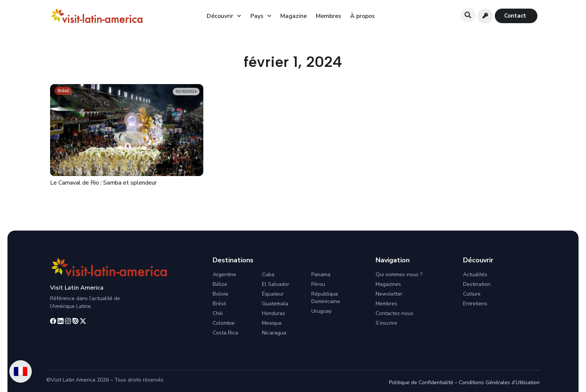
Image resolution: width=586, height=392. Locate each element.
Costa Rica (225, 333)
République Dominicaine (326, 298)
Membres (329, 16)
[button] (468, 15)
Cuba (268, 274)
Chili (218, 313)
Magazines (388, 284)
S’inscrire (386, 323)
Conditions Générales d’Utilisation (499, 382)
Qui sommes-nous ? (399, 274)
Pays (261, 16)
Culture (472, 294)
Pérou (318, 284)
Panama (321, 274)
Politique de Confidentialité (421, 382)
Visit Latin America (77, 288)
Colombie (224, 323)
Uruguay (321, 311)
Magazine (294, 16)
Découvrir (224, 16)
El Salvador (276, 284)
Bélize (220, 284)
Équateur (273, 294)
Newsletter (389, 294)
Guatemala (275, 304)
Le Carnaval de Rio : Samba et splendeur (103, 183)
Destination (477, 284)
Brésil (63, 91)
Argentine (224, 274)
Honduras (274, 313)
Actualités (475, 274)
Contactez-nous (394, 313)
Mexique (272, 323)
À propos (363, 16)
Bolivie (220, 294)
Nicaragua (274, 333)
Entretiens (475, 304)
